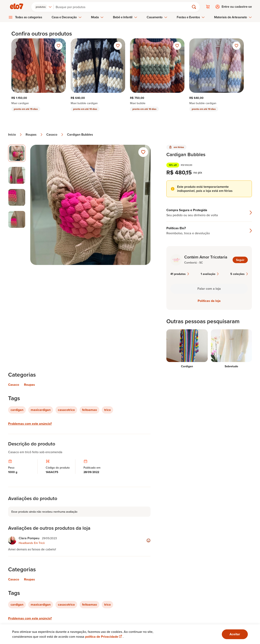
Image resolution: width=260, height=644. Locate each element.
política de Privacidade (104, 637)
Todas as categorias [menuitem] (29, 17)
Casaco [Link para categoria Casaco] (14, 384)
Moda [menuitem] (97, 17)
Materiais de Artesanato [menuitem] (233, 17)
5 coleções (239, 273)
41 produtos (180, 273)
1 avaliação (210, 273)
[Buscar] (124, 6)
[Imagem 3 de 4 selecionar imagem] (17, 197)
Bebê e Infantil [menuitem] (125, 17)
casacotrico (66, 409)
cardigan (17, 409)
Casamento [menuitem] (157, 17)
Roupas (34, 134)
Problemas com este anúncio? (30, 423)
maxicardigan (41, 409)
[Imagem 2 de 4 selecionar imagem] (17, 175)
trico (107, 409)
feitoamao (89, 409)
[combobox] (44, 6)
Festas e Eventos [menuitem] (191, 17)
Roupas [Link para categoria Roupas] (29, 384)
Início (15, 134)
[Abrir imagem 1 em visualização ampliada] (90, 205)
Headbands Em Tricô (32, 542)
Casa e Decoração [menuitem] (67, 17)
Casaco (55, 134)
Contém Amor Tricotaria (206, 257)
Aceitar (235, 634)
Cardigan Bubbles (80, 134)
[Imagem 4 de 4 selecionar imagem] (17, 219)
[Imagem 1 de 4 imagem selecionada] (17, 153)
